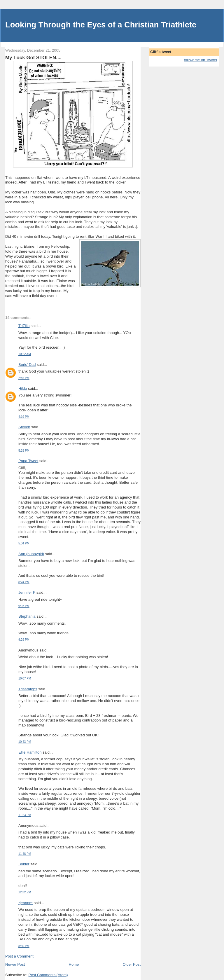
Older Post (132, 964)
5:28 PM (24, 451)
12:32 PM (25, 892)
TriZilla (24, 326)
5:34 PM (24, 543)
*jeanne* (26, 903)
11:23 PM (25, 815)
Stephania (27, 616)
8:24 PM (24, 582)
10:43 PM (25, 742)
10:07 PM (25, 678)
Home (74, 964)
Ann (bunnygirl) (31, 554)
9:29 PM (24, 640)
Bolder (24, 864)
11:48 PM (25, 854)
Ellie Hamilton (30, 752)
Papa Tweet (28, 461)
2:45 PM (24, 378)
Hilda (23, 388)
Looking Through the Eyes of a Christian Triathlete (101, 25)
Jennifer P (27, 592)
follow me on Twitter (201, 60)
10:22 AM (25, 354)
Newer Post (15, 964)
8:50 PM (24, 946)
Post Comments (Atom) (48, 975)
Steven (24, 427)
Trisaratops (28, 689)
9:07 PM (24, 606)
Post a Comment (19, 956)
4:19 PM (24, 417)
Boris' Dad (27, 365)
